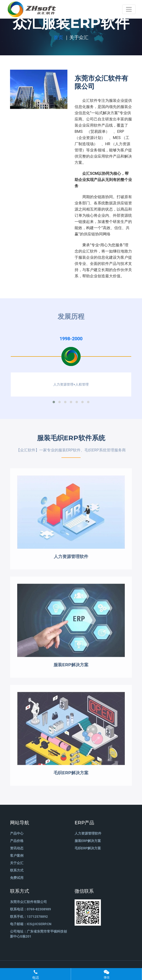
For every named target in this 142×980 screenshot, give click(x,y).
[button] (54, 402)
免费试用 (17, 878)
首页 (58, 37)
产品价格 (17, 841)
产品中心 (17, 833)
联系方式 (17, 870)
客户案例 (17, 856)
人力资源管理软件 (88, 833)
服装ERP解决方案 (88, 841)
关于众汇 (17, 863)
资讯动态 (17, 848)
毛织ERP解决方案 (88, 848)
